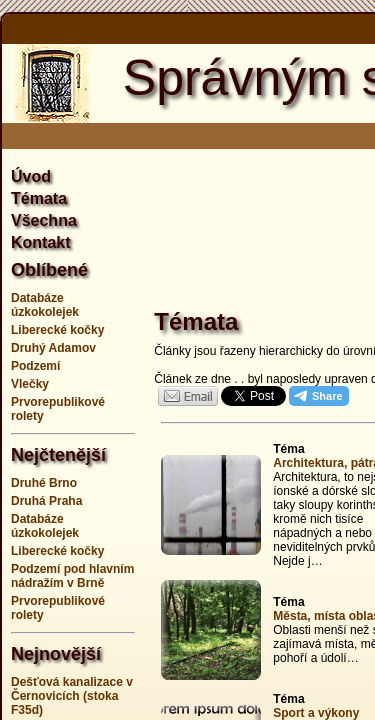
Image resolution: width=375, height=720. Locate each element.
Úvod (31, 176)
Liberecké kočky (57, 330)
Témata (39, 198)
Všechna (44, 220)
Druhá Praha (46, 501)
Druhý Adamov (53, 348)
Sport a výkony (316, 713)
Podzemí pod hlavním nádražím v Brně (72, 576)
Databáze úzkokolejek (45, 305)
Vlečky (30, 384)
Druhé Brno (44, 483)
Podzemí (35, 366)
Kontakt (41, 242)
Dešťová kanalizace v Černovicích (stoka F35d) (72, 696)
